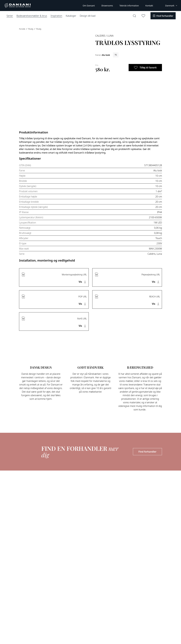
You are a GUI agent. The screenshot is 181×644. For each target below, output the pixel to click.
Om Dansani (89, 6)
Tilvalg (31, 29)
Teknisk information (129, 6)
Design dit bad (88, 16)
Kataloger (71, 16)
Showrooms (107, 6)
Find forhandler (147, 452)
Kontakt (149, 6)
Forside (22, 29)
